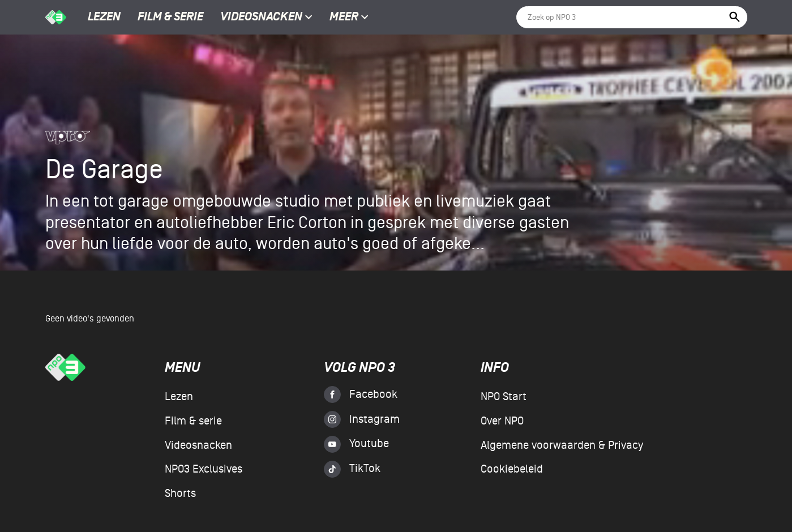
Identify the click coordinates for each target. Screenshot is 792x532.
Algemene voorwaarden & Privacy (562, 445)
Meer (349, 18)
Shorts (180, 494)
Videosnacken (261, 18)
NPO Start (504, 397)
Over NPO (502, 421)
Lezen (104, 18)
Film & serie (170, 18)
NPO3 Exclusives (204, 469)
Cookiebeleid (512, 469)
